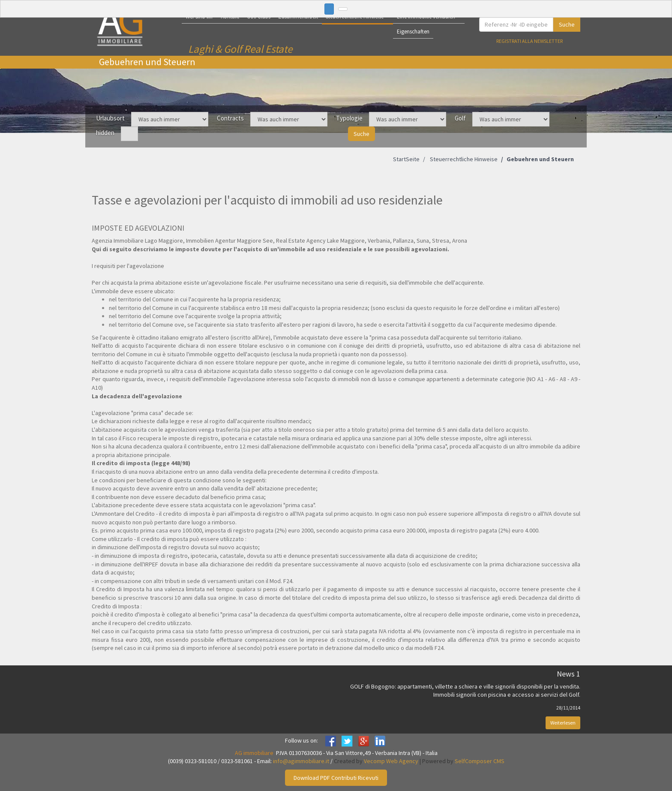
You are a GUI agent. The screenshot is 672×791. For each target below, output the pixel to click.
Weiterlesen (563, 723)
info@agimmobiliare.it (301, 761)
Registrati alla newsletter (529, 41)
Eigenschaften (413, 32)
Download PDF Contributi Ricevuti (336, 778)
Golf (460, 118)
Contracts (230, 118)
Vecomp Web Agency (391, 761)
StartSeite (406, 159)
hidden (105, 133)
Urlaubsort (110, 118)
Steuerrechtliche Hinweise (463, 159)
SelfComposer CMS (480, 761)
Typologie (349, 118)
